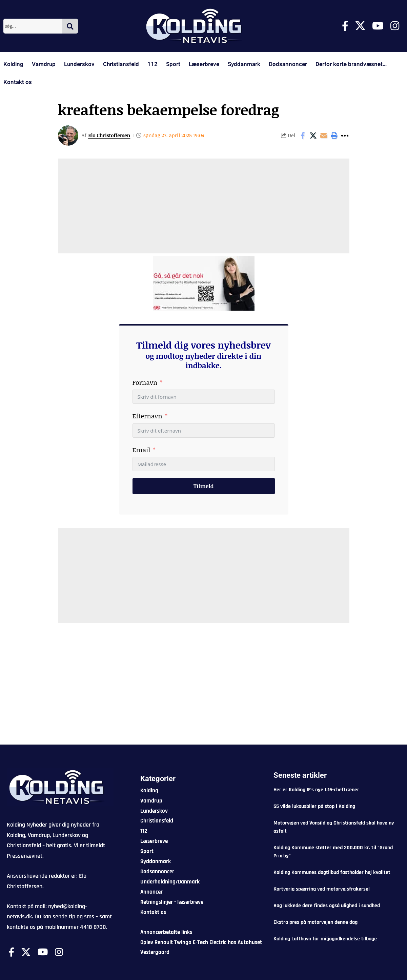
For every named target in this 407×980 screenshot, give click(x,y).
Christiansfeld (121, 64)
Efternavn (147, 416)
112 (152, 64)
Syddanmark (244, 64)
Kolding (13, 64)
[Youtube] (378, 26)
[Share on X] (313, 135)
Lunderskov (79, 64)
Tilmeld (204, 486)
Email (141, 450)
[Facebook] (345, 26)
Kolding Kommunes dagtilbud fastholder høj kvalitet (332, 872)
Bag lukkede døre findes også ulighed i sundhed (327, 906)
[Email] (324, 135)
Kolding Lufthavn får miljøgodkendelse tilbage (325, 939)
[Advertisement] (204, 206)
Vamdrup (44, 64)
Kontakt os (18, 82)
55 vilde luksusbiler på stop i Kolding (314, 806)
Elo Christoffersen (110, 135)
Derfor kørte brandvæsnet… (351, 64)
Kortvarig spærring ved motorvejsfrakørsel (322, 889)
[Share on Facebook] (303, 135)
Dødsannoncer (288, 64)
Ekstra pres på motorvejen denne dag (316, 922)
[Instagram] (395, 26)
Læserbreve (204, 64)
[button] (334, 135)
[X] (360, 26)
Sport (173, 64)
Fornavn (145, 382)
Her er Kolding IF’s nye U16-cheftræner (316, 790)
